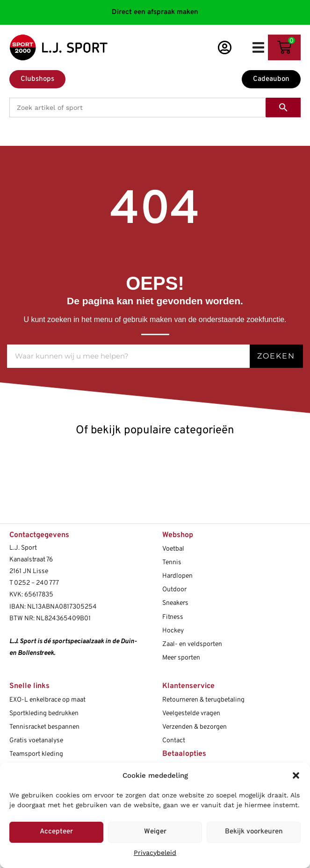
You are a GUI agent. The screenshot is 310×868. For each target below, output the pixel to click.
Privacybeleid (155, 853)
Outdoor (174, 590)
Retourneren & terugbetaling (203, 700)
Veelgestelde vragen (191, 714)
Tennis (172, 563)
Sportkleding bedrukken (44, 714)
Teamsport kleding (36, 754)
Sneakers (175, 603)
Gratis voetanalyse (36, 741)
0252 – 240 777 (36, 583)
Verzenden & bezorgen (195, 727)
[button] (296, 775)
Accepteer (56, 832)
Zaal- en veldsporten (192, 644)
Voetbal (173, 549)
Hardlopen (177, 576)
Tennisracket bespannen (44, 727)
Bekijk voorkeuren (254, 832)
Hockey (173, 631)
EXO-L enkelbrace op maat (47, 700)
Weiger (155, 832)
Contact (174, 741)
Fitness (173, 617)
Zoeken (276, 356)
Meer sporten (181, 658)
